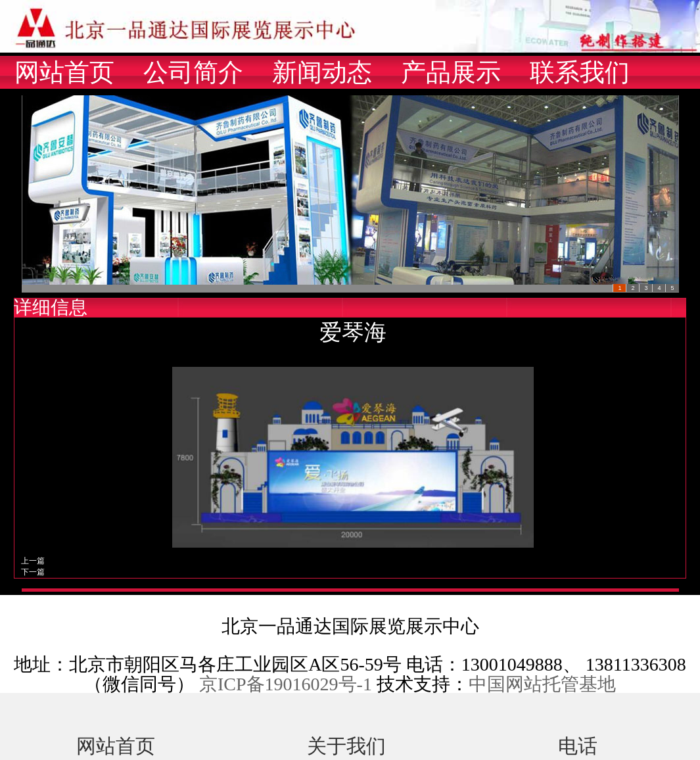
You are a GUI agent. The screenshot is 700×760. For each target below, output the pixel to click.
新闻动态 (322, 72)
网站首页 (64, 72)
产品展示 (451, 72)
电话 (578, 744)
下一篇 (33, 572)
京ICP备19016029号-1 (286, 684)
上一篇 (33, 561)
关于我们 (346, 744)
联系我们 (580, 72)
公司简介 (193, 72)
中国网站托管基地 (542, 684)
